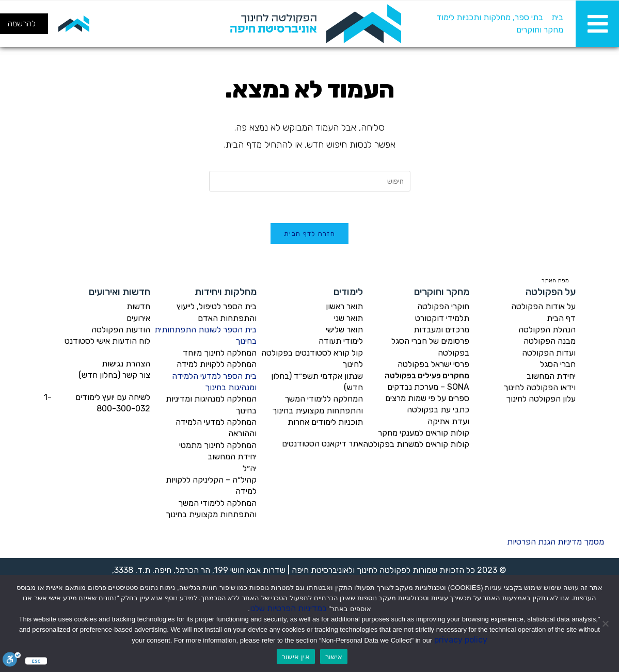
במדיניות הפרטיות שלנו (288, 608)
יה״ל (250, 468)
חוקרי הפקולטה (443, 306)
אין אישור (296, 657)
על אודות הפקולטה (543, 306)
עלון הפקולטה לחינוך (541, 399)
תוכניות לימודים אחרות (325, 422)
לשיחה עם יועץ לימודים (113, 397)
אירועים (138, 318)
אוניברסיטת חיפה (320, 570)
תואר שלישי (344, 330)
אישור (334, 657)
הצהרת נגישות (126, 364)
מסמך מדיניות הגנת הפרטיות (555, 542)
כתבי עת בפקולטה (438, 410)
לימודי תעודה (341, 341)
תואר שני (348, 318)
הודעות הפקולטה (121, 330)
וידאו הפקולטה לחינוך (539, 387)
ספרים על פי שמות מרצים (427, 398)
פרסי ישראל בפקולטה (433, 364)
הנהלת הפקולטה (547, 330)
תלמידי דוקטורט (442, 318)
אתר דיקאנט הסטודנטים (322, 444)
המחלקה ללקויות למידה (217, 364)
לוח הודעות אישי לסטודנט (107, 341)
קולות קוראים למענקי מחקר (424, 433)
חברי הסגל (558, 364)
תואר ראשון (344, 306)
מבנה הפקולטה (550, 341)
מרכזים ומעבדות (441, 330)
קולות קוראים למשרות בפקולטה (416, 444)
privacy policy (461, 640)
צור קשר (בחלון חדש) (114, 375)
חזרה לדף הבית (309, 234)
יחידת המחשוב (551, 376)
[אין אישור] (606, 623)
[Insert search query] (310, 181)
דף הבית (561, 318)
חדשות (138, 306)
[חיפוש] (117, 24)
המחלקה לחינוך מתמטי (218, 445)
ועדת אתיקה (448, 421)
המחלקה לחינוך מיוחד (220, 353)
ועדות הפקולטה (549, 353)
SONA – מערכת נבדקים (428, 387)
